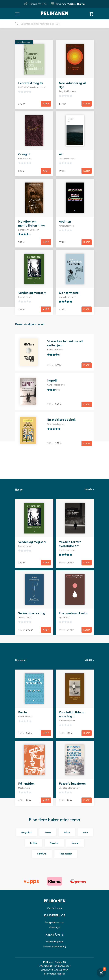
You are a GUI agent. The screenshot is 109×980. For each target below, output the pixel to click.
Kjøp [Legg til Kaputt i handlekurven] (87, 404)
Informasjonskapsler (54, 974)
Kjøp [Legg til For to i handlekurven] (46, 733)
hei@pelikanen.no (54, 922)
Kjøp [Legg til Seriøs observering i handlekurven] (46, 630)
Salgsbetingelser (54, 941)
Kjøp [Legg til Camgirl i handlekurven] (46, 171)
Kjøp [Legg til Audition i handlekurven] (87, 242)
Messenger (54, 927)
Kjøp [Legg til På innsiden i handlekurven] (46, 800)
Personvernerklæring (55, 946)
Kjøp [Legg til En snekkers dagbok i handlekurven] (87, 443)
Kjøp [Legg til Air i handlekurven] (87, 171)
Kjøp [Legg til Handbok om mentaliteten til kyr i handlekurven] (46, 242)
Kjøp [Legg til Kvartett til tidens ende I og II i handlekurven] (87, 733)
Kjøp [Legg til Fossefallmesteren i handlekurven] (87, 800)
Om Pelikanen (54, 908)
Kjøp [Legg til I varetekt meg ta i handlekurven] (46, 103)
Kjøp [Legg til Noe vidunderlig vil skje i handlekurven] (87, 103)
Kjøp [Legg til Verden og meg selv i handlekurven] (46, 309)
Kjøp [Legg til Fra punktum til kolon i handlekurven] (87, 630)
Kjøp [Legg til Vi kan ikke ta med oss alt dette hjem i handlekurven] (87, 365)
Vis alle (88, 489)
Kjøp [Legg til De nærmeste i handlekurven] (87, 309)
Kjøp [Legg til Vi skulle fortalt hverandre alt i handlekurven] (87, 562)
